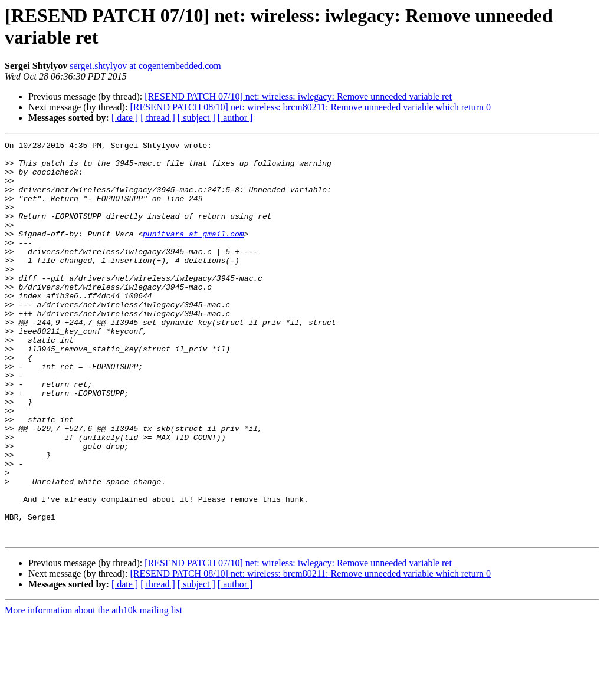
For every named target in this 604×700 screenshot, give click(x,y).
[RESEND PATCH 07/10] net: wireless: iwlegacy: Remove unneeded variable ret (298, 96)
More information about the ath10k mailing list (93, 690)
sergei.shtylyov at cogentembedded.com (145, 66)
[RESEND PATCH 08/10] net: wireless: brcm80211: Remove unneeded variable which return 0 (310, 107)
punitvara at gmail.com (193, 253)
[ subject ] (196, 118)
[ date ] (125, 118)
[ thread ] (158, 118)
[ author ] (235, 118)
